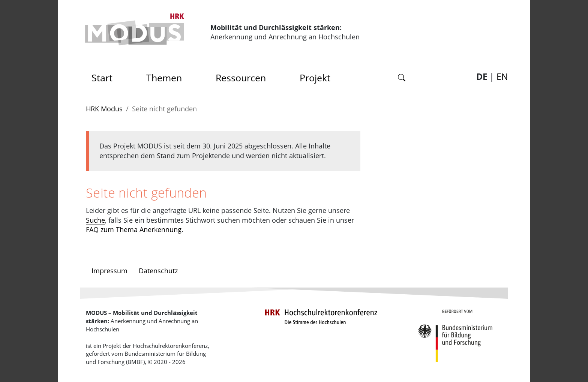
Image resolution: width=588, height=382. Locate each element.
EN (502, 77)
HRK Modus (104, 109)
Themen (164, 78)
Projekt (315, 78)
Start (105, 76)
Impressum (109, 271)
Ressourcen (241, 78)
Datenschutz (158, 271)
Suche (95, 220)
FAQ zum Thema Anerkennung (134, 229)
